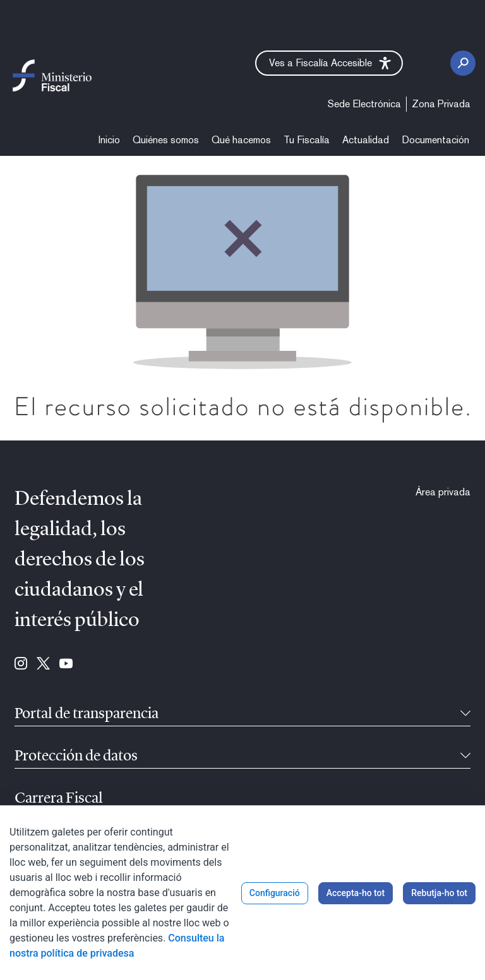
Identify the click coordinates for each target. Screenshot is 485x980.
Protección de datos (76, 757)
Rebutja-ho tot (439, 893)
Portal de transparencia (87, 714)
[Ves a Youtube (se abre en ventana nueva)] (66, 664)
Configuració (275, 893)
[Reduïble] (465, 714)
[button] (329, 63)
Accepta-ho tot (356, 893)
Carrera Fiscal (59, 799)
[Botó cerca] (463, 63)
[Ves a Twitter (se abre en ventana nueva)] (43, 664)
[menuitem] (364, 104)
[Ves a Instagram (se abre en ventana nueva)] (21, 664)
